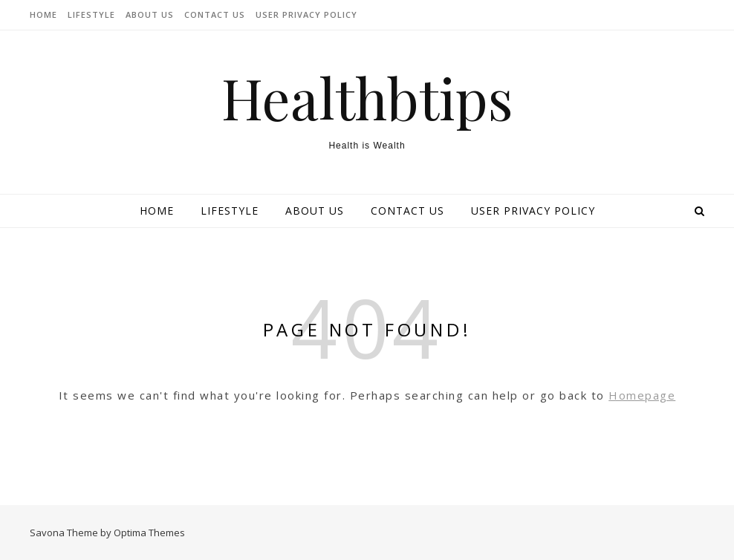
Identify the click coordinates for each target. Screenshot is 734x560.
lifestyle (91, 14)
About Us (150, 14)
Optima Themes (149, 533)
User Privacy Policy (306, 14)
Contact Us (215, 14)
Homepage (642, 395)
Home (43, 14)
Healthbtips (367, 98)
